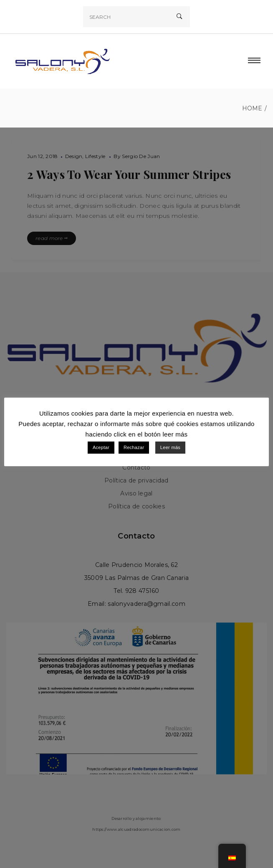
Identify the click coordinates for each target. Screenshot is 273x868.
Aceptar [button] (101, 447)
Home (252, 108)
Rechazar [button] (134, 447)
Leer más (170, 447)
